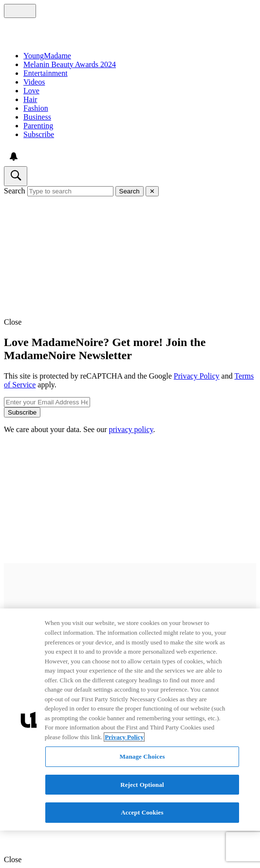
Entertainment (46, 73)
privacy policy (131, 429)
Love (31, 91)
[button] (130, 322)
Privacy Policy (197, 376)
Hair (30, 99)
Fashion (36, 108)
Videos (34, 82)
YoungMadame (47, 56)
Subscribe (39, 134)
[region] (130, 720)
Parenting (38, 126)
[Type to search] (70, 191)
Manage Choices (142, 756)
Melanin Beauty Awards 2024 (70, 64)
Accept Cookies (142, 812)
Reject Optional (142, 785)
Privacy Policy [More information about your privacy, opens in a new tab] (124, 737)
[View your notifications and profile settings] (14, 156)
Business (37, 117)
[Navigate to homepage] (130, 31)
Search (15, 191)
